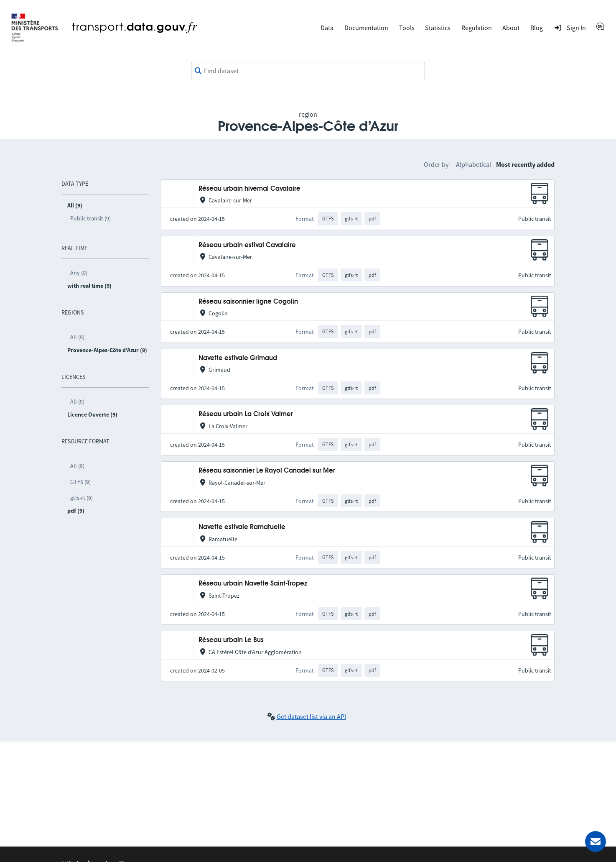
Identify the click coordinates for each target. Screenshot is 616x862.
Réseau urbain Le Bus (231, 640)
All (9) (77, 337)
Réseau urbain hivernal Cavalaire (249, 189)
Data (327, 28)
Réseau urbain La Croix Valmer (246, 414)
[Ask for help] (596, 842)
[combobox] (308, 71)
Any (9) (79, 273)
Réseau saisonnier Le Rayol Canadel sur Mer (267, 471)
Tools (407, 28)
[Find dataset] (308, 71)
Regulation (477, 28)
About (511, 28)
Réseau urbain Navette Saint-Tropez (253, 584)
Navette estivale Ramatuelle (242, 527)
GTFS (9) (80, 482)
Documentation (366, 28)
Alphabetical (473, 164)
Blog (537, 28)
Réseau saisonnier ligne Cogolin (248, 302)
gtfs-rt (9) (81, 498)
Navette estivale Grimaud (238, 358)
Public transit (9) (90, 218)
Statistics (438, 28)
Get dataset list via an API (311, 716)
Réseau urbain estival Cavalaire (247, 245)
